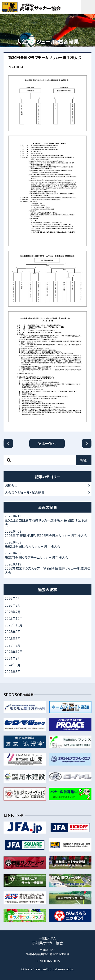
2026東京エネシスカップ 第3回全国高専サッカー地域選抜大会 (47, 568)
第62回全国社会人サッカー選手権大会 (47, 544)
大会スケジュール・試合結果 (25, 492)
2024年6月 (13, 665)
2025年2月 (13, 645)
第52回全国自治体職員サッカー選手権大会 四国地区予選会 (47, 520)
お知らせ (11, 485)
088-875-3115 (50, 961)
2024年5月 (13, 672)
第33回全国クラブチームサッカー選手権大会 (47, 555)
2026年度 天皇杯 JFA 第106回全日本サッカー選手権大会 (47, 533)
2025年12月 (14, 618)
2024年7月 (13, 658)
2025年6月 (13, 638)
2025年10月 (14, 625)
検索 (84, 460)
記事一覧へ (47, 443)
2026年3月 (13, 605)
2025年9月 (13, 632)
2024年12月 (14, 652)
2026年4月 (13, 598)
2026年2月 (13, 612)
